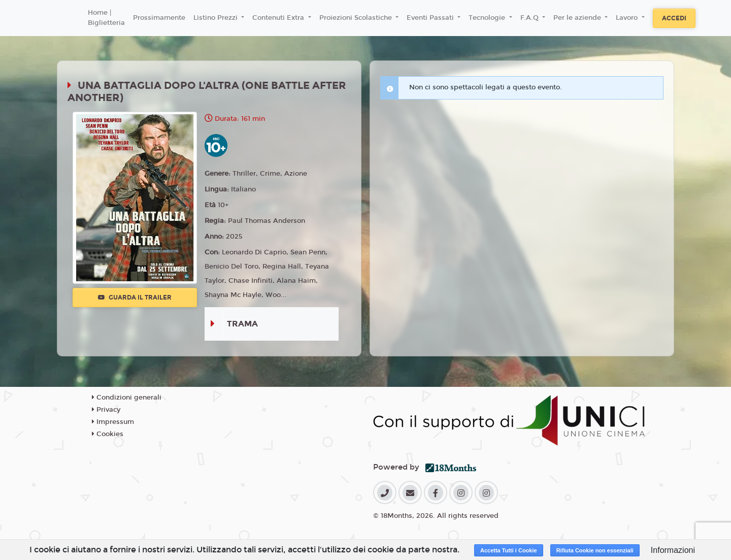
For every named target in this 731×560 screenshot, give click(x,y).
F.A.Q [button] (530, 18)
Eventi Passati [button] (431, 18)
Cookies (108, 434)
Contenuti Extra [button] (279, 18)
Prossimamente (159, 18)
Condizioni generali (127, 398)
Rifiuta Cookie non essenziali (595, 550)
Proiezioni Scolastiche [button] (357, 18)
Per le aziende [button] (578, 18)
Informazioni (673, 550)
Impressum (113, 422)
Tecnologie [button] (488, 18)
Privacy (106, 410)
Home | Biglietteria (106, 18)
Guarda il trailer (135, 298)
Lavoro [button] (628, 18)
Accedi (674, 18)
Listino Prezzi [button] (217, 18)
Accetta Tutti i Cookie (509, 550)
